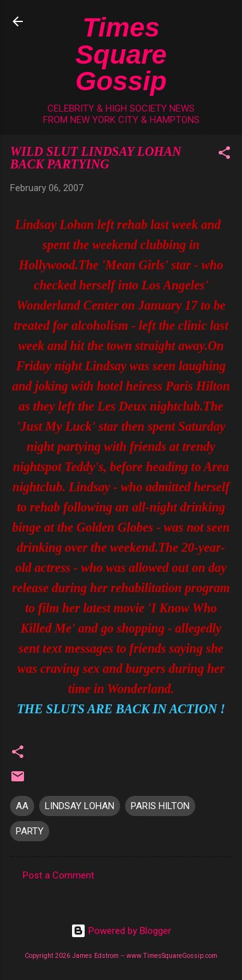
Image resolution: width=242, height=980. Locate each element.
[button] (224, 155)
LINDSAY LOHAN (80, 806)
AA (22, 806)
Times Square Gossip (121, 54)
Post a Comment (58, 875)
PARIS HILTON (160, 806)
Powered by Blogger (121, 931)
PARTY (30, 831)
